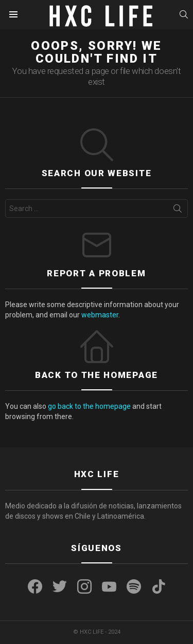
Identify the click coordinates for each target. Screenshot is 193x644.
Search (178, 211)
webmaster (100, 315)
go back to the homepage (89, 406)
